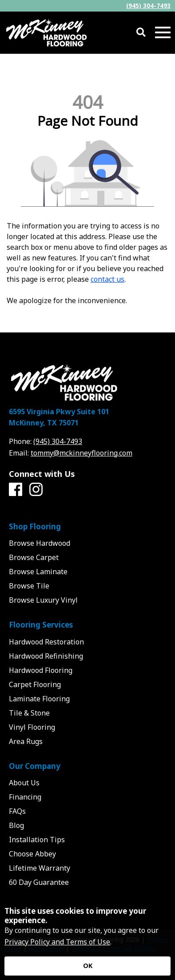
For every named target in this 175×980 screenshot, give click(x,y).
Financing (25, 797)
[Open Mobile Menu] (163, 33)
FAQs (17, 811)
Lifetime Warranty (40, 868)
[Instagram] (36, 490)
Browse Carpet (34, 557)
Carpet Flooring (35, 684)
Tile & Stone (29, 713)
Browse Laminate (38, 572)
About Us (24, 783)
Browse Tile (29, 586)
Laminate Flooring (39, 699)
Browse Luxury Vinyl (43, 600)
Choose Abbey (32, 854)
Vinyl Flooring (32, 727)
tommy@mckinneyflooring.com (82, 453)
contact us (107, 279)
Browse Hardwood (40, 543)
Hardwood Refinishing (46, 656)
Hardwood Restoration (46, 642)
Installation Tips (37, 840)
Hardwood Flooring (41, 670)
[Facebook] (16, 490)
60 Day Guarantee (39, 882)
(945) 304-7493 (148, 6)
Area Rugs (26, 741)
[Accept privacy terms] (87, 966)
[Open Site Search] (141, 33)
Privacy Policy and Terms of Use (57, 942)
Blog (16, 825)
